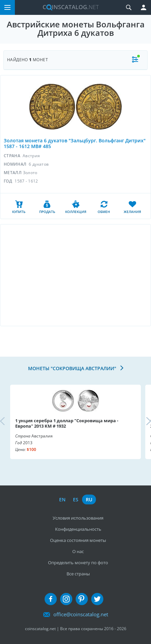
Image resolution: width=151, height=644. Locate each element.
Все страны (78, 574)
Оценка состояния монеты (78, 540)
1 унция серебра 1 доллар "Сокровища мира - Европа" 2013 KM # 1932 (67, 423)
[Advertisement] (75, 275)
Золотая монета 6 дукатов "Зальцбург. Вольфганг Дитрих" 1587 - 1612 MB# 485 (75, 143)
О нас (78, 551)
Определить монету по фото (78, 563)
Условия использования (78, 518)
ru (89, 499)
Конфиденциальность (78, 529)
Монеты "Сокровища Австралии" (73, 368)
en (62, 499)
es (76, 499)
